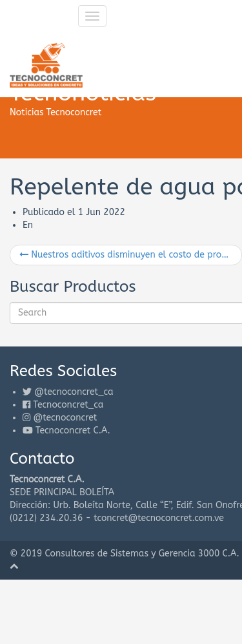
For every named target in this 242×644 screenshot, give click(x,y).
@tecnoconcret (65, 418)
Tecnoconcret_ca (68, 405)
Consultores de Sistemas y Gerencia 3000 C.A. (142, 554)
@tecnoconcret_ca (74, 392)
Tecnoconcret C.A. (73, 431)
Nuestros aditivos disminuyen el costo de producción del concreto (131, 255)
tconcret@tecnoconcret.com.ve (159, 518)
